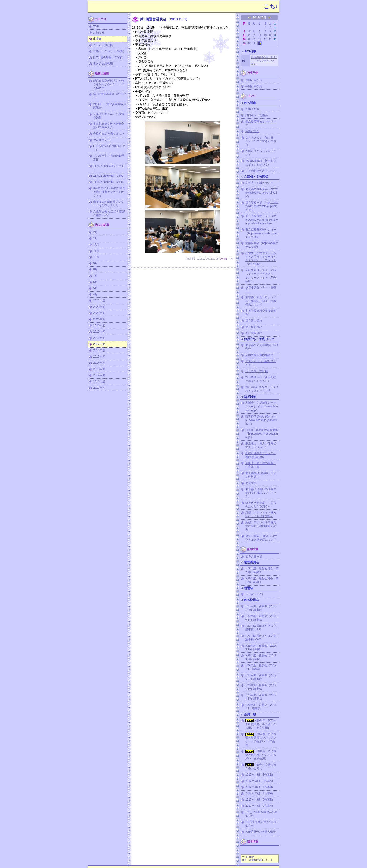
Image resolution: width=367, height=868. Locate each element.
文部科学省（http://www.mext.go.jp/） (262, 245)
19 (249, 39)
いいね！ (224, 259)
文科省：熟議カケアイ (259, 183)
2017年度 (99, 344)
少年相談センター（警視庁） (261, 289)
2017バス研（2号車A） (260, 806)
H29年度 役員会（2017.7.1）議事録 (261, 667)
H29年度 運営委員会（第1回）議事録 (262, 580)
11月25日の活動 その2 (108, 176)
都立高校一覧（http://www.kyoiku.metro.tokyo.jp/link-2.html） (262, 206)
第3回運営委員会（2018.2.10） (110, 96)
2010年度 (99, 388)
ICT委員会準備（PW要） (109, 58)
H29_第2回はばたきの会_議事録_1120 (261, 628)
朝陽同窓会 (252, 109)
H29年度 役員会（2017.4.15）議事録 (261, 697)
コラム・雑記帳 (103, 45)
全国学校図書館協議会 (259, 355)
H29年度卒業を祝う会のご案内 (261, 767)
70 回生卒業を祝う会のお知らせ (261, 824)
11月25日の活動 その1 (108, 182)
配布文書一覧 (254, 557)
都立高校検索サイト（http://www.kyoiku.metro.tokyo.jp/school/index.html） (262, 220)
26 (249, 43)
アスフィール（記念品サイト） (261, 363)
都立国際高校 (254, 333)
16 (270, 35)
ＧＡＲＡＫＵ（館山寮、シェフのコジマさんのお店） (261, 141)
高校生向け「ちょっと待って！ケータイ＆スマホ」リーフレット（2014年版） (261, 276)
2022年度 (99, 313)
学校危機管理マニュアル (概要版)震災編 (261, 455)
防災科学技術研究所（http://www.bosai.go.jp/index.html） (262, 420)
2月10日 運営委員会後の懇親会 (110, 106)
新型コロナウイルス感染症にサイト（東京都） (261, 514)
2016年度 (99, 350)
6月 (95, 282)
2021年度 (99, 319)
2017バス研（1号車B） (260, 787)
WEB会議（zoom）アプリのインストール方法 (262, 389)
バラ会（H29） (255, 594)
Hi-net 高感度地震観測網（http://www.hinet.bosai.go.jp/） (262, 434)
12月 (96, 245)
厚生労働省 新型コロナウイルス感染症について (261, 538)
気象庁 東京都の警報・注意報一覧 (261, 465)
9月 (95, 263)
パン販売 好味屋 (257, 371)
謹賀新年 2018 (102, 140)
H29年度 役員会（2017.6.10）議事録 (261, 687)
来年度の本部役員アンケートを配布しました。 (109, 204)
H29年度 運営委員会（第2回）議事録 (262, 570)
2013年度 (99, 369)
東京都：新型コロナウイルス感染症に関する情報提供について (261, 301)
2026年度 (99, 300)
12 (249, 35)
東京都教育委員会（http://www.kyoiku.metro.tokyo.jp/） (261, 193)
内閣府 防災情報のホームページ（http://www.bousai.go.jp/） (262, 406)
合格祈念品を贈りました (109, 134)
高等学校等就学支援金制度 (261, 313)
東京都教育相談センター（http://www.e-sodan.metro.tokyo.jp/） (262, 233)
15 (265, 35)
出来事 (97, 39)
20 (254, 39)
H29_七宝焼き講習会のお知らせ (261, 814)
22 (265, 39)
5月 (95, 288)
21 (259, 39)
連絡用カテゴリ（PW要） (109, 51)
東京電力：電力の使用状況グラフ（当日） (261, 445)
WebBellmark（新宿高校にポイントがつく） (261, 163)
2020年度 (99, 326)
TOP (96, 26)
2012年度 (99, 375)
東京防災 (251, 483)
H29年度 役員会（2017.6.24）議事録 (261, 677)
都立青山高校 (254, 321)
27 (254, 43)
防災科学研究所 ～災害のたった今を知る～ (261, 505)
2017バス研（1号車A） (260, 793)
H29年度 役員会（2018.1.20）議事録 (261, 608)
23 (270, 39)
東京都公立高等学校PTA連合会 (262, 347)
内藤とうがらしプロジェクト (261, 153)
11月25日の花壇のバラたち (109, 168)
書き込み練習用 (103, 64)
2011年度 (99, 381)
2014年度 (99, 363)
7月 (95, 276)
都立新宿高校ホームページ (261, 123)
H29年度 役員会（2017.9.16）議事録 (261, 648)
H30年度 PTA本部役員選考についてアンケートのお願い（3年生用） (261, 740)
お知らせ (99, 33)
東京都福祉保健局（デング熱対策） (261, 475)
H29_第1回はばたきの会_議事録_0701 (261, 638)
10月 (96, 257)
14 (259, 35)
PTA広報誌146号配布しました (109, 148)
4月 (95, 294)
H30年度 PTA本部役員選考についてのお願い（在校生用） (261, 755)
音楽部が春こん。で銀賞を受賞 (109, 116)
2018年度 (99, 338)
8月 (95, 269)
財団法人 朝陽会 (257, 115)
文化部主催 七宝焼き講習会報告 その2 (109, 213)
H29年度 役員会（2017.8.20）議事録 (261, 657)
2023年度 (99, 307)
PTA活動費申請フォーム (261, 171)
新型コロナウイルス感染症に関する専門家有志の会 (261, 526)
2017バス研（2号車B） (260, 800)
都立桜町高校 (254, 327)
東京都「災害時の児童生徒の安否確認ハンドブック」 (261, 493)
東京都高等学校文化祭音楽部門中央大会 (109, 126)
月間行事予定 (254, 80)
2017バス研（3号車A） (260, 781)
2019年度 (99, 332)
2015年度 (99, 357)
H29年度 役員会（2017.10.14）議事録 (262, 618)
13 (254, 35)
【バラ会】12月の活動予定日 (109, 158)
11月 (96, 251)
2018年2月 (259, 18)
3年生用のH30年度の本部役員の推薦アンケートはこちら (109, 192)
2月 (95, 232)
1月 (95, 238)
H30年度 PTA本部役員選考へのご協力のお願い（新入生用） (261, 724)
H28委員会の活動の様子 (261, 832)
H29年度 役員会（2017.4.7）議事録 (261, 707)
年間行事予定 (254, 86)
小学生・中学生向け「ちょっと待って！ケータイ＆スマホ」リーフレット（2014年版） (261, 258)
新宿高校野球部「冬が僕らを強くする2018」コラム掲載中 (109, 84)
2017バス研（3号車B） (260, 775)
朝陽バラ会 (252, 131)
